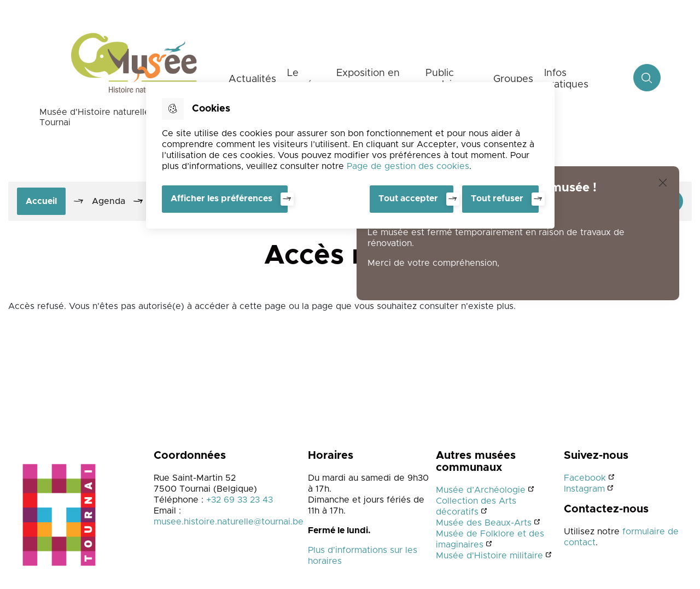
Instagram (584, 489)
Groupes (513, 79)
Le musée (303, 79)
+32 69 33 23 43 (240, 500)
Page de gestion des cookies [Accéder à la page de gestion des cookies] (408, 166)
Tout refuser (497, 199)
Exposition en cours (368, 79)
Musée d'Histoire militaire (489, 556)
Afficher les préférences (221, 199)
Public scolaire (444, 79)
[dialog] (350, 155)
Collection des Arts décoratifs (476, 506)
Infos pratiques (566, 79)
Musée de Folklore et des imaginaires (490, 539)
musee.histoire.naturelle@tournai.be (229, 522)
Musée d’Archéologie (481, 490)
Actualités (252, 79)
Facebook (585, 478)
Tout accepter (408, 199)
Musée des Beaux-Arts (484, 523)
